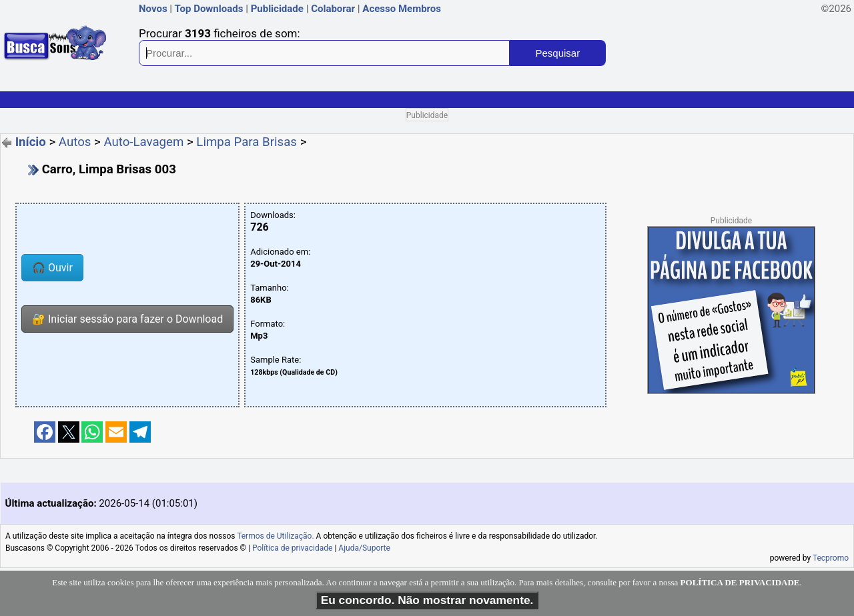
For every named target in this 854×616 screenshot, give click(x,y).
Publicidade (277, 9)
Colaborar (333, 9)
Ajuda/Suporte (364, 548)
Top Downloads (208, 9)
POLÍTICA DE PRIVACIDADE (740, 582)
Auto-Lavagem (143, 142)
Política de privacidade (293, 548)
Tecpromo (831, 558)
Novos (153, 9)
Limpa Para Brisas (247, 142)
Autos (75, 142)
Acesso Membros (402, 9)
